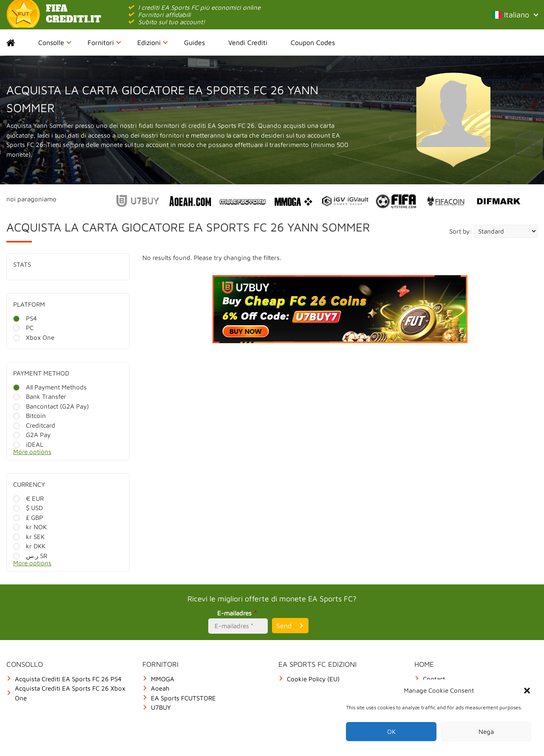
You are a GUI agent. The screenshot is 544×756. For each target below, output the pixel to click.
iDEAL (28, 444)
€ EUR (28, 498)
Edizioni (153, 42)
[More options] (74, 454)
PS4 (25, 318)
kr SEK (29, 537)
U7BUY (161, 707)
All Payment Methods (50, 387)
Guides (194, 42)
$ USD (28, 508)
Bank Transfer (40, 396)
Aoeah (160, 688)
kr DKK (29, 546)
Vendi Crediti (248, 42)
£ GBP (28, 518)
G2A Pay (32, 435)
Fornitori (104, 42)
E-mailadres (238, 613)
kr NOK (30, 527)
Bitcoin (30, 416)
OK (391, 732)
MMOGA (163, 679)
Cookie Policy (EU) (313, 679)
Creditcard (34, 425)
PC (23, 328)
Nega (486, 732)
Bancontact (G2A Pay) (51, 406)
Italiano (515, 15)
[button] (527, 691)
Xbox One (34, 337)
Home (18, 42)
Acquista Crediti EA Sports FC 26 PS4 (68, 679)
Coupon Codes (313, 42)
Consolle (55, 42)
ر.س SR (30, 556)
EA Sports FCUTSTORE (183, 698)
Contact (434, 679)
